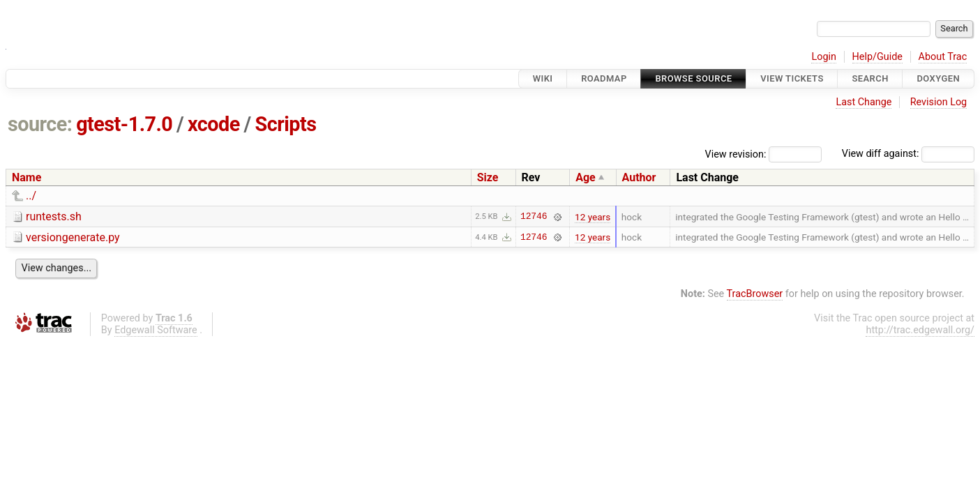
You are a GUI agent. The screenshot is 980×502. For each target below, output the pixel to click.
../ (31, 196)
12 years (593, 217)
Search (870, 78)
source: (40, 124)
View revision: (736, 154)
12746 (534, 217)
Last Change (864, 102)
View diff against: (908, 154)
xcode (214, 124)
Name (27, 177)
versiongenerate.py (73, 237)
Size (488, 177)
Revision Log (939, 102)
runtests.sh (54, 216)
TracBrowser (755, 294)
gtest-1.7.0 (124, 124)
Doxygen (938, 78)
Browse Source (693, 78)
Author (639, 177)
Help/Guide (877, 57)
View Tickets (792, 78)
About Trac (943, 57)
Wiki (543, 78)
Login (824, 57)
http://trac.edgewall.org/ (920, 330)
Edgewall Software (156, 330)
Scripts (285, 124)
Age (586, 177)
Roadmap (604, 78)
